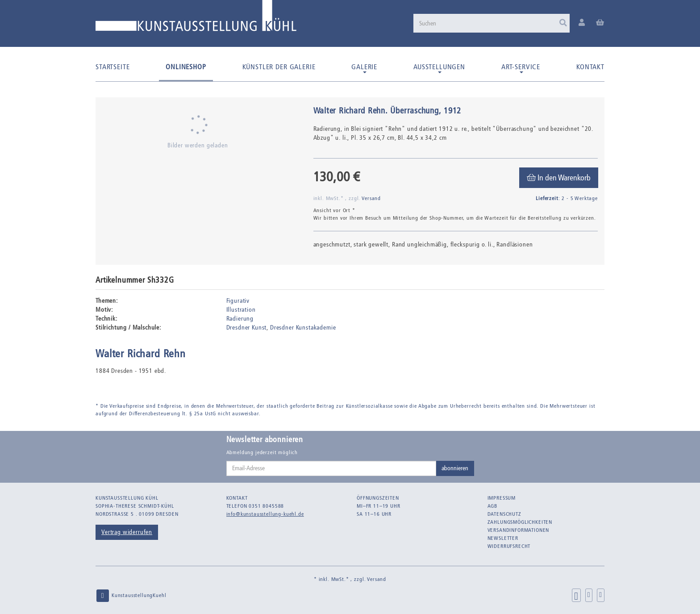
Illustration (241, 310)
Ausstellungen (439, 68)
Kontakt (590, 67)
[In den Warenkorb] (559, 178)
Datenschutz (504, 514)
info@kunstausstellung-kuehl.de (265, 514)
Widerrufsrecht (509, 546)
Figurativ (238, 301)
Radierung (240, 319)
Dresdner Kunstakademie (303, 328)
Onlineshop (186, 67)
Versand (371, 198)
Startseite (112, 67)
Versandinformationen (519, 530)
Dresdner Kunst (247, 328)
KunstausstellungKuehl (131, 596)
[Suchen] (492, 23)
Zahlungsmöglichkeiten (520, 522)
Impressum (502, 498)
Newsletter (503, 538)
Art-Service (521, 68)
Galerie (364, 68)
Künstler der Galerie (279, 67)
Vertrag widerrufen (127, 532)
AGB (493, 506)
